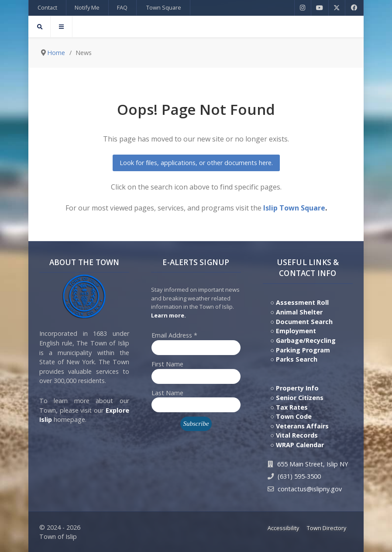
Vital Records (297, 435)
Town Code (294, 416)
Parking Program (303, 350)
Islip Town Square (294, 208)
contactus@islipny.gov (310, 489)
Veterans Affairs (302, 426)
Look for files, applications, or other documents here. (196, 163)
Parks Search (297, 359)
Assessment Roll (302, 302)
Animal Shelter (299, 312)
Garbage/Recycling (306, 340)
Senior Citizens (300, 398)
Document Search (304, 322)
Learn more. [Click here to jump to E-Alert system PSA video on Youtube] (168, 315)
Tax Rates (292, 407)
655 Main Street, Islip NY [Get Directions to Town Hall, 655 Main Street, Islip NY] (313, 464)
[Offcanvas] (61, 27)
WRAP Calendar (300, 445)
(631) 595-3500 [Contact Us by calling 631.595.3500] (299, 476)
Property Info (297, 388)
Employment (296, 331)
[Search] (40, 27)
